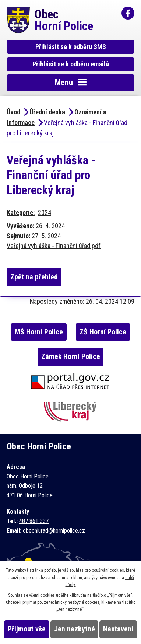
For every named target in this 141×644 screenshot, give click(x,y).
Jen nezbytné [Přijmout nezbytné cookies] (75, 629)
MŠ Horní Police (39, 332)
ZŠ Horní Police (103, 332)
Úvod (13, 112)
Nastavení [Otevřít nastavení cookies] (118, 629)
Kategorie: (21, 213)
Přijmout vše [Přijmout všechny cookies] (27, 629)
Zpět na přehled (34, 277)
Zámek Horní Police (71, 357)
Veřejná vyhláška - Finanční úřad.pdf (54, 246)
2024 (45, 213)
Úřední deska (47, 112)
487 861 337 (34, 521)
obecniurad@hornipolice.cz (54, 531)
